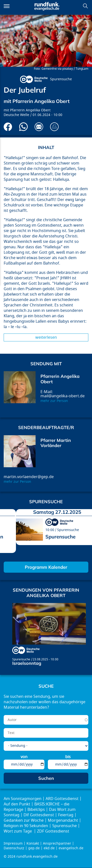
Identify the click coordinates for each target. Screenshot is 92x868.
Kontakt (33, 843)
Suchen (85, 6)
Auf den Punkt (17, 804)
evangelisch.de (71, 848)
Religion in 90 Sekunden (26, 826)
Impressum (13, 843)
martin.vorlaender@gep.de (29, 477)
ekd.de (49, 848)
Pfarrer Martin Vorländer (56, 443)
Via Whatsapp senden (23, 127)
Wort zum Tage (18, 831)
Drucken (54, 127)
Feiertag (66, 815)
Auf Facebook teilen (8, 127)
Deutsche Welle (16, 115)
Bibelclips (36, 810)
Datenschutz (14, 848)
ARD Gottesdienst (62, 799)
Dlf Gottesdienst (39, 815)
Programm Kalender (46, 567)
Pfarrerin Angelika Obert (30, 110)
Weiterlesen (46, 337)
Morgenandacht (63, 820)
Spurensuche (61, 79)
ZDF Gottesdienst (53, 831)
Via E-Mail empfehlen (39, 127)
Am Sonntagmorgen (23, 799)
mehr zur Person (54, 401)
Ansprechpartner (57, 843)
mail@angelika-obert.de (63, 396)
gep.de (34, 848)
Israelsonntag (27, 663)
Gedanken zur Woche (24, 820)
